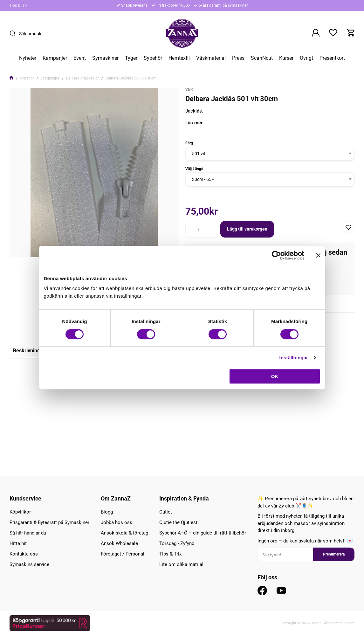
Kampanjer (55, 58)
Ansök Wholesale (119, 543)
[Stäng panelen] (318, 255)
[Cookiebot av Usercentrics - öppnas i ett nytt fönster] (276, 255)
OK (275, 376)
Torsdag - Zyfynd (177, 543)
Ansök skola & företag (124, 533)
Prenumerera (334, 554)
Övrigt (306, 58)
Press (238, 58)
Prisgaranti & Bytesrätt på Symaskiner (49, 522)
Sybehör (153, 58)
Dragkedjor (50, 78)
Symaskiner (105, 58)
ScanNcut (262, 58)
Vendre (349, 623)
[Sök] (14, 33)
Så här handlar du (28, 533)
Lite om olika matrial (181, 564)
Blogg (107, 512)
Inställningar (294, 358)
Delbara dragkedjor (82, 78)
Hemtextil (179, 58)
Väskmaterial (211, 58)
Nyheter (28, 58)
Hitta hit (18, 543)
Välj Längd (194, 169)
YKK (189, 90)
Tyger (131, 58)
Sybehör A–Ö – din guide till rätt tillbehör (203, 533)
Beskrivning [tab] (27, 351)
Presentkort (332, 58)
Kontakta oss (24, 554)
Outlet (166, 512)
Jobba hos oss (117, 522)
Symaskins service (29, 564)
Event (80, 58)
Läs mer (194, 123)
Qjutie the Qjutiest (178, 522)
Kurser (286, 58)
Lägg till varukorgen (247, 229)
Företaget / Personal (123, 554)
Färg (189, 143)
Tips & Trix (18, 5)
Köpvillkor (20, 512)
